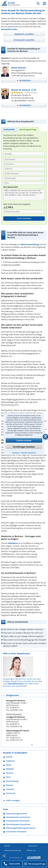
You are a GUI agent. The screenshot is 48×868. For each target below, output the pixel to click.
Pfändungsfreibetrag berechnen (21, 828)
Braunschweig (12, 781)
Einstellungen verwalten (24, 447)
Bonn (8, 777)
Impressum (16, 452)
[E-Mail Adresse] (24, 174)
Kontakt (7, 846)
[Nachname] (24, 159)
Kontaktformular (9, 29)
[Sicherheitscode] (24, 212)
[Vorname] (24, 164)
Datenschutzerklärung (28, 452)
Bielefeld (10, 769)
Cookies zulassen (24, 440)
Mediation (13, 543)
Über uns (32, 850)
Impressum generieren (17, 814)
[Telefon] (24, 169)
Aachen (9, 757)
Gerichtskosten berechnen (18, 824)
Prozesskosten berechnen (18, 821)
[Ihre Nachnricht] (24, 194)
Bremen (10, 785)
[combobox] (24, 154)
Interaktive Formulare (16, 832)
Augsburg (10, 761)
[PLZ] (24, 178)
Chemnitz (10, 789)
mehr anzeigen (13, 800)
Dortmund (11, 793)
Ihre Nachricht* (11, 187)
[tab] (24, 34)
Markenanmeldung (30, 244)
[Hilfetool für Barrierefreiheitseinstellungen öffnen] (46, 437)
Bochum (10, 773)
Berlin (9, 765)
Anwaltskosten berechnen (18, 817)
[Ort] (24, 183)
